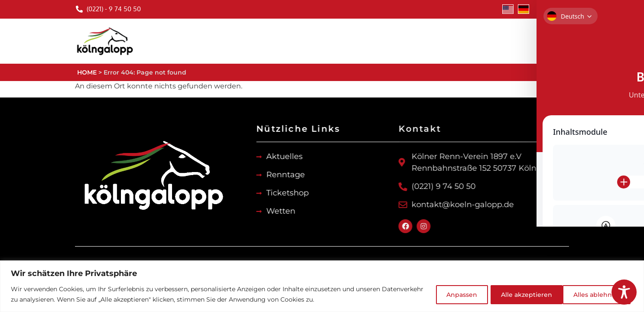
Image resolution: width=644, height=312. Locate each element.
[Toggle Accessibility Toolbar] (624, 292)
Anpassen (450, 294)
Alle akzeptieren (595, 294)
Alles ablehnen (517, 294)
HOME (87, 72)
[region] (322, 286)
